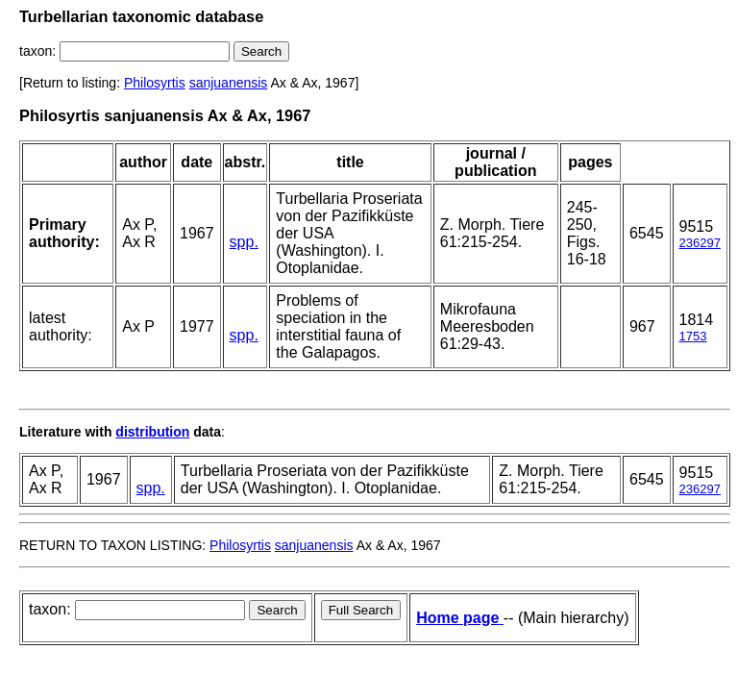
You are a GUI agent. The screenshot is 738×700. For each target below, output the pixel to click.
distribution (152, 432)
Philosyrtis (155, 83)
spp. (244, 242)
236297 (700, 243)
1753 (693, 336)
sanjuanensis (229, 83)
